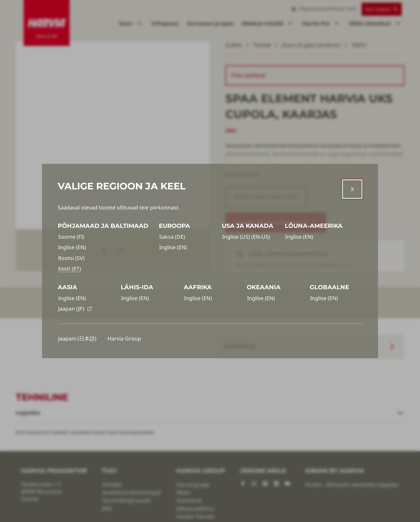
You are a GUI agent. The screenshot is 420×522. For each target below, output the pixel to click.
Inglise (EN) (72, 247)
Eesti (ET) (70, 269)
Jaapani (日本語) (77, 338)
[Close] (352, 189)
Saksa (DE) (172, 237)
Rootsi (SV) (71, 258)
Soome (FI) (71, 237)
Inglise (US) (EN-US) (246, 237)
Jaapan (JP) (75, 309)
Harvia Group (124, 338)
